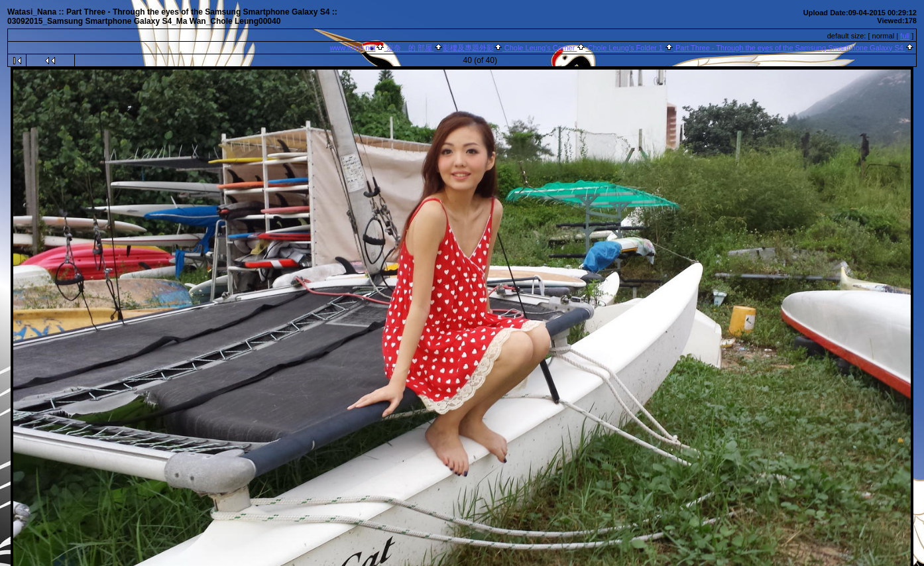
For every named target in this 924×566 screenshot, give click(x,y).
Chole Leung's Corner (540, 48)
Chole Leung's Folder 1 (625, 48)
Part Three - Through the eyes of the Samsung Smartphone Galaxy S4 (789, 48)
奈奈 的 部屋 (409, 48)
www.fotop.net (352, 48)
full (905, 36)
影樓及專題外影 (468, 48)
